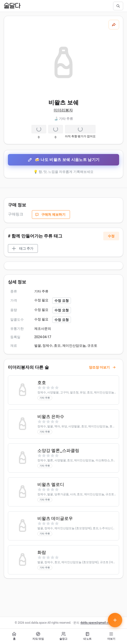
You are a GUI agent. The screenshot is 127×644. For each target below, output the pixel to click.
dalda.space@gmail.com (96, 623)
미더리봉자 (63, 110)
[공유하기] (114, 25)
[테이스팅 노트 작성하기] (115, 620)
